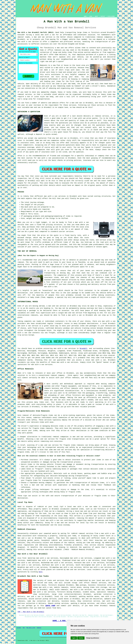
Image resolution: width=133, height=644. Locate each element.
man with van (80, 118)
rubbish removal (78, 533)
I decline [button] (81, 638)
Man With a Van (31, 628)
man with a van (48, 35)
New (24, 628)
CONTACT (103, 16)
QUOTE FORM (50, 606)
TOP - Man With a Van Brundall (31, 612)
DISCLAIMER (111, 16)
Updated (39, 628)
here (40, 572)
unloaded (104, 290)
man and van (62, 48)
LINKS (91, 16)
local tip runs (61, 597)
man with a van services (55, 196)
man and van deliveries (92, 599)
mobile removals (61, 587)
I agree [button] (74, 638)
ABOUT (96, 16)
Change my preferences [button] (92, 638)
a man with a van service (65, 68)
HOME (85, 16)
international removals (28, 315)
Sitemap (19, 628)
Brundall (83, 349)
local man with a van (50, 520)
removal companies (61, 437)
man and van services (76, 570)
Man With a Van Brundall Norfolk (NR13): (36, 32)
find (24, 558)
